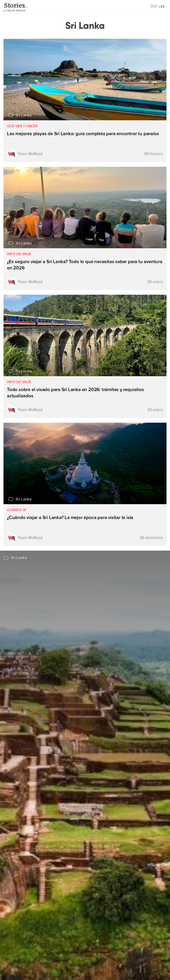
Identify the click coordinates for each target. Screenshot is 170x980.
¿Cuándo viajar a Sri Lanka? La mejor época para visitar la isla (70, 517)
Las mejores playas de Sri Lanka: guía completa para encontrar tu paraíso (83, 134)
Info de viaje (19, 254)
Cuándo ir (17, 510)
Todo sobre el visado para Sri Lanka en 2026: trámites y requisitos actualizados (75, 393)
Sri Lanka (24, 115)
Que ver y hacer (22, 126)
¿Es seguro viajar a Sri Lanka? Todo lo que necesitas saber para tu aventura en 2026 (85, 265)
